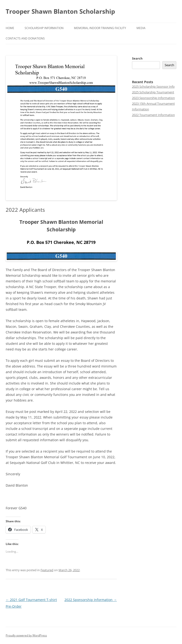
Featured (47, 570)
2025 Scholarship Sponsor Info (153, 86)
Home (10, 28)
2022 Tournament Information (153, 115)
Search (137, 58)
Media (141, 28)
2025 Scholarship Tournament (153, 92)
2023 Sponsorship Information (153, 98)
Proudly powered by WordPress (26, 635)
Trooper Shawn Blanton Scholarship (60, 11)
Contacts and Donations (25, 38)
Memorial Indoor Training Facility (100, 28)
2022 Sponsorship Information (91, 600)
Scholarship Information (44, 28)
